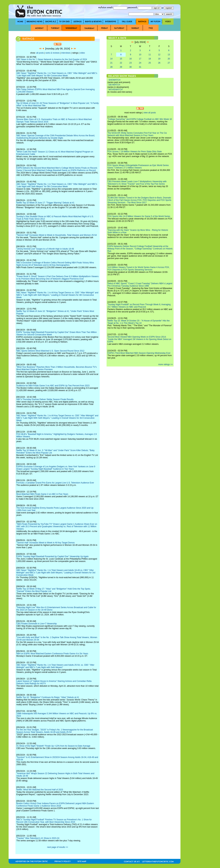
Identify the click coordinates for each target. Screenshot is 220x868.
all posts (40, 53)
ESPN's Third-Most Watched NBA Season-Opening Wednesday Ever (139, 353)
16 (131, 59)
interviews (66, 53)
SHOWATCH (115, 80)
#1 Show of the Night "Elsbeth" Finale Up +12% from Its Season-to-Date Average (53, 746)
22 (121, 63)
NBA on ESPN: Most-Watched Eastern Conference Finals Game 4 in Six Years (52, 654)
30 (131, 67)
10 (140, 55)
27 (169, 63)
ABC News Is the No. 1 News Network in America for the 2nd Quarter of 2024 (52, 59)
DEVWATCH (114, 85)
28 (111, 67)
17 (140, 59)
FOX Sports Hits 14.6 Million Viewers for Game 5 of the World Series (139, 216)
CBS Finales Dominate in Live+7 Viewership (37, 624)
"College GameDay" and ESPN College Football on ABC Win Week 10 (140, 119)
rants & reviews (53, 53)
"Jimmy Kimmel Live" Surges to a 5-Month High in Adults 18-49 (45, 249)
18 (150, 59)
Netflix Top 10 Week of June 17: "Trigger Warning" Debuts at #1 (45, 203)
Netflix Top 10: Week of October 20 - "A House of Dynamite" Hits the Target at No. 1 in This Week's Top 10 (139, 322)
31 (140, 67)
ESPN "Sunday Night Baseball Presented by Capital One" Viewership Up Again (53, 556)
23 (131, 63)
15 (121, 59)
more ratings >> (166, 364)
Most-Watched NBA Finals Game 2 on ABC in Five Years (42, 494)
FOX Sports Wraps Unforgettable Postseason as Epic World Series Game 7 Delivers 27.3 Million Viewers (138, 167)
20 (169, 59)
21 (111, 63)
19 (159, 59)
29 (121, 67)
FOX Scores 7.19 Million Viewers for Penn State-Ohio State (135, 152)
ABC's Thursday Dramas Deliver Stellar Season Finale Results (45, 399)
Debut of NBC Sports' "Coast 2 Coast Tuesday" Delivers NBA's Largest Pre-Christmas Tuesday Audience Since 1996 (140, 285)
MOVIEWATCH (116, 90)
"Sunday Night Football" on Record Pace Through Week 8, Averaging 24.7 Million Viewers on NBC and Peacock (139, 306)
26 (159, 63)
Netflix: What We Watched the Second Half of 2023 (40, 790)
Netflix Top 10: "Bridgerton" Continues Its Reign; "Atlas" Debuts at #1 (48, 697)
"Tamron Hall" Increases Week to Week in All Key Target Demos (45, 543)
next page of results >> (58, 847)
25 (150, 63)
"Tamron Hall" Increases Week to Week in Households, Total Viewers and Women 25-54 (57, 235)
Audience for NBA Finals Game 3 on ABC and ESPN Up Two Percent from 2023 (53, 386)
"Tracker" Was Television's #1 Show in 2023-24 (38, 838)
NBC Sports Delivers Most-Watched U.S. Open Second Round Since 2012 (50, 351)
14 (111, 59)
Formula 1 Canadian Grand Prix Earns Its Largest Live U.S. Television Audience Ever (55, 483)
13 (169, 55)
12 (159, 55)
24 (140, 63)
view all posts (150, 113)
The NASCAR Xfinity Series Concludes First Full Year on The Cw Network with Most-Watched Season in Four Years (137, 134)
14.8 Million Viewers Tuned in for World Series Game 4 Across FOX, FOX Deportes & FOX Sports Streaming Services (139, 268)
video (82, 53)
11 (150, 55)
